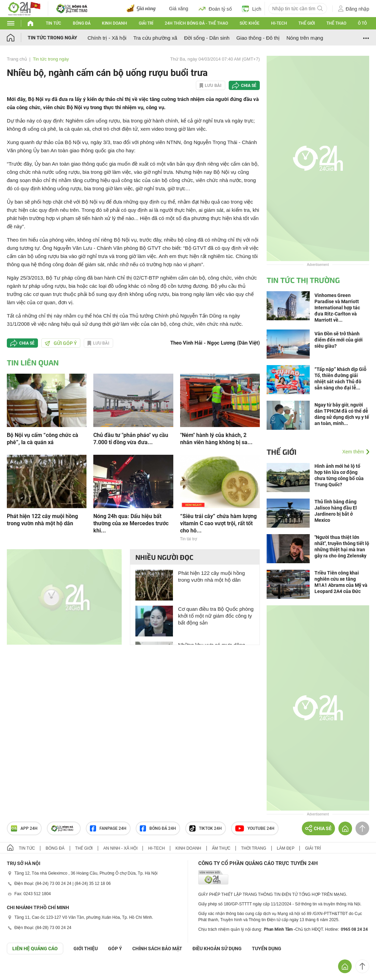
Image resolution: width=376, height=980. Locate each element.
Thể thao (336, 23)
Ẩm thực (221, 848)
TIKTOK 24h (206, 828)
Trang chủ (17, 59)
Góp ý (115, 949)
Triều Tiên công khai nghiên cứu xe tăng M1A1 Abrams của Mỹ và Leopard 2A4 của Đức (341, 582)
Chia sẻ (249, 86)
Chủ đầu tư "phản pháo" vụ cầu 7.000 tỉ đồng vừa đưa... (131, 439)
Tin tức (53, 23)
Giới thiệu (86, 949)
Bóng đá (82, 23)
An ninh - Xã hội (120, 848)
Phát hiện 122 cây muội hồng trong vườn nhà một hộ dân (42, 520)
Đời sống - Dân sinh (207, 38)
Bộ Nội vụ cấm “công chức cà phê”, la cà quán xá (43, 439)
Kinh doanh (115, 23)
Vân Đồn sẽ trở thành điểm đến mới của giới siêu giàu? (339, 340)
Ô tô (362, 23)
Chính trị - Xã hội (107, 38)
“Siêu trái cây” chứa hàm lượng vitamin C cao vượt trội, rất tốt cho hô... (218, 523)
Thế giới (307, 23)
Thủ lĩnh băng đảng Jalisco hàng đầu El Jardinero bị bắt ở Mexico (336, 511)
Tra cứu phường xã (155, 38)
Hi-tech (279, 23)
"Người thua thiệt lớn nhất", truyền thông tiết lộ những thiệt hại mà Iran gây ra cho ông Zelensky (342, 546)
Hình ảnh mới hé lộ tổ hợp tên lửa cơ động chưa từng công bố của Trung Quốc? (339, 475)
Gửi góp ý (61, 343)
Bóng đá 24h (158, 828)
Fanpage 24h (108, 828)
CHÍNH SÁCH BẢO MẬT (157, 949)
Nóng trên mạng (305, 38)
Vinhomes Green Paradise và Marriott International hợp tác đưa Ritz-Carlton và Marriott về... (337, 308)
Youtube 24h (255, 828)
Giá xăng (179, 9)
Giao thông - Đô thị (258, 38)
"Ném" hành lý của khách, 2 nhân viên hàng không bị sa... (216, 439)
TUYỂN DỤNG (267, 949)
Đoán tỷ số (215, 9)
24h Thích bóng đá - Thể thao (196, 23)
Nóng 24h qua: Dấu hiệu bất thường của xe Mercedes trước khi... (131, 523)
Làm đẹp (286, 848)
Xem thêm (353, 452)
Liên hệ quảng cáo (35, 949)
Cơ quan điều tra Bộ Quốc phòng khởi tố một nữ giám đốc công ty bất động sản (216, 616)
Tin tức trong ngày (52, 38)
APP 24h (24, 828)
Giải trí (146, 23)
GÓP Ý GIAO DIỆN (20, 971)
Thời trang (253, 848)
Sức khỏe (250, 23)
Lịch (252, 9)
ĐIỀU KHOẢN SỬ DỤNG (217, 949)
